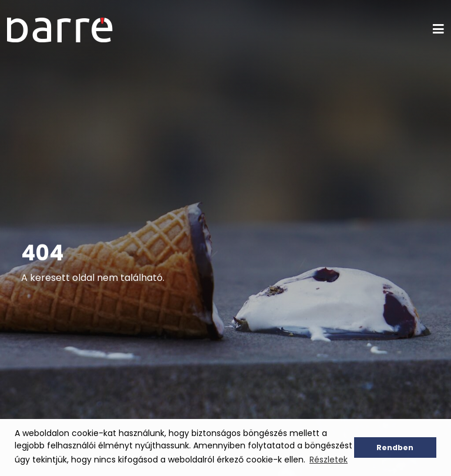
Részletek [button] (329, 460)
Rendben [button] (395, 447)
